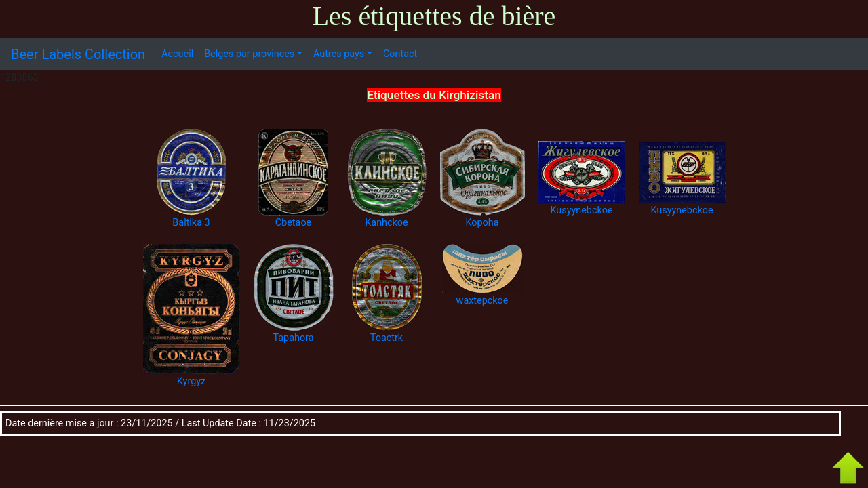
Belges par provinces (249, 54)
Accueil (177, 54)
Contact (400, 54)
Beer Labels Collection (78, 54)
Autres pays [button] (339, 54)
